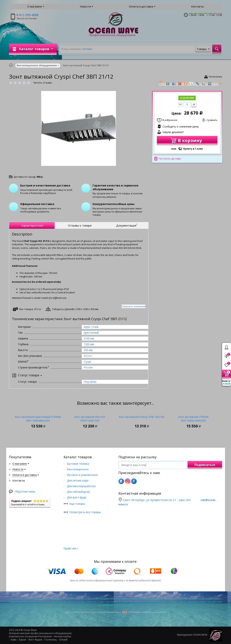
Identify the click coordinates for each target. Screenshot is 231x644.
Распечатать (215, 77)
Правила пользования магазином (100, 612)
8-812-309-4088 (27, 15)
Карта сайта (71, 612)
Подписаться (205, 465)
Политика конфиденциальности (148, 612)
